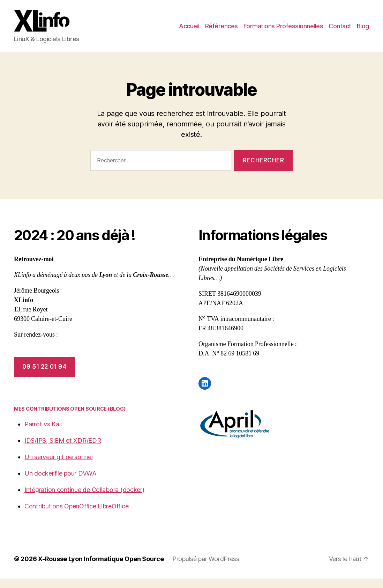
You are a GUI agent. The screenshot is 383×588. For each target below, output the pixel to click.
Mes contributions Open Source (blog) (70, 418)
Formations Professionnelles (283, 31)
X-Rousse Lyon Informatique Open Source (101, 568)
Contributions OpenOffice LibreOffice (76, 516)
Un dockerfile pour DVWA (61, 483)
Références (221, 31)
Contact (340, 31)
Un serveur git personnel (59, 466)
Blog (363, 31)
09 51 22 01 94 (44, 376)
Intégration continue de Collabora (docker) (84, 499)
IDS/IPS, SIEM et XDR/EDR (63, 450)
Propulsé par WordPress (206, 568)
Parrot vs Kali (43, 433)
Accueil (189, 31)
